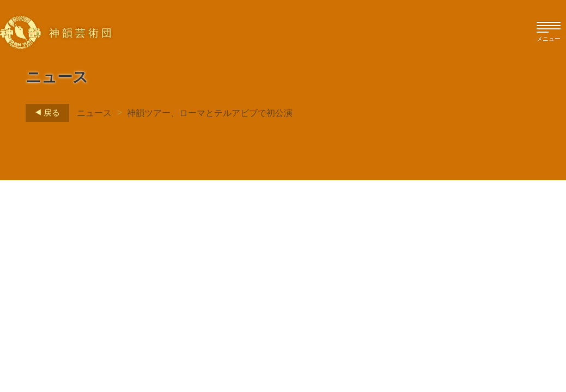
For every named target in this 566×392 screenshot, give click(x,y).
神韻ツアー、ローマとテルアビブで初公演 (210, 113)
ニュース (94, 113)
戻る (44, 113)
